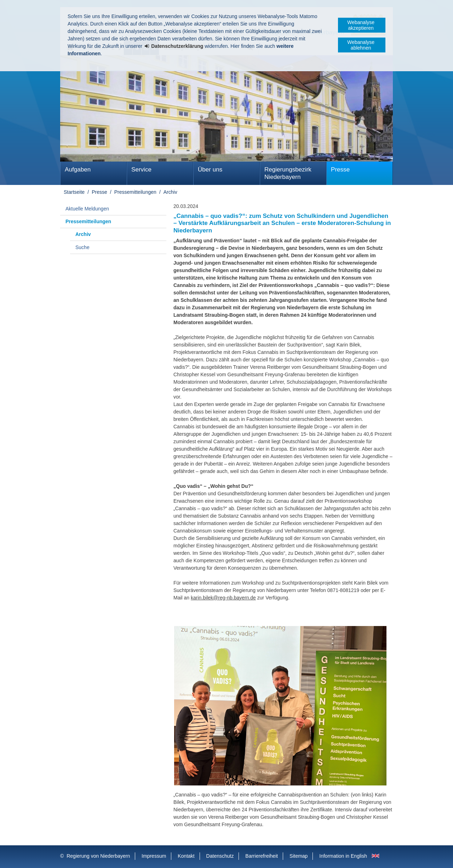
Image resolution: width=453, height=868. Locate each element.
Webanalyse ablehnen (361, 45)
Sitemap (299, 856)
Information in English (343, 856)
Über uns (210, 170)
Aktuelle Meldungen (87, 209)
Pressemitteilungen (135, 192)
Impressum (154, 856)
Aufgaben (78, 170)
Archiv (170, 192)
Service (141, 170)
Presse (340, 170)
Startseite (74, 192)
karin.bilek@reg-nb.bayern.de (223, 598)
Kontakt (186, 856)
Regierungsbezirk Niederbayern (288, 173)
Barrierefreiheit (262, 856)
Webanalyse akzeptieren (361, 25)
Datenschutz (220, 856)
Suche (82, 247)
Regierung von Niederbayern (98, 856)
